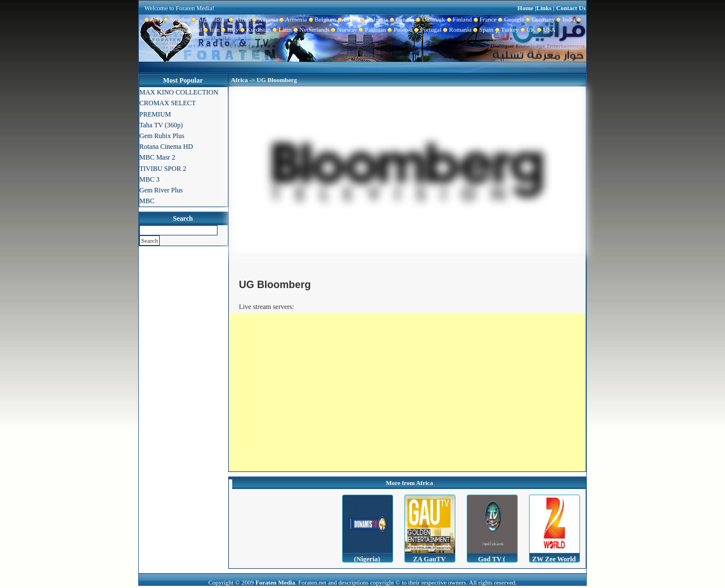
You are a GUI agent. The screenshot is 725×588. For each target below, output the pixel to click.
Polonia (399, 29)
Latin (281, 29)
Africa (239, 19)
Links (544, 8)
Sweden (176, 19)
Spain (483, 29)
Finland (459, 19)
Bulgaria (374, 19)
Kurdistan (255, 29)
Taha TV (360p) (161, 125)
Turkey (506, 29)
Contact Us (571, 8)
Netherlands (311, 29)
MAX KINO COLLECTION (179, 92)
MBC (147, 201)
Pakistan (372, 29)
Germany (539, 19)
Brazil (347, 19)
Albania (265, 19)
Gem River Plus (161, 190)
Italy (229, 29)
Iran (211, 29)
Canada (401, 19)
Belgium (321, 19)
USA (545, 29)
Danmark (429, 19)
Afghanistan (209, 19)
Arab (153, 19)
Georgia (510, 19)
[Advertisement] (407, 392)
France (484, 19)
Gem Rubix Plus (162, 136)
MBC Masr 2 (157, 157)
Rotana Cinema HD (166, 147)
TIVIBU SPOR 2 (163, 169)
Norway (344, 29)
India (565, 19)
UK (527, 29)
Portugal (427, 29)
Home (526, 8)
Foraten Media (275, 582)
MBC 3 (150, 179)
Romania (456, 29)
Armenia (292, 19)
